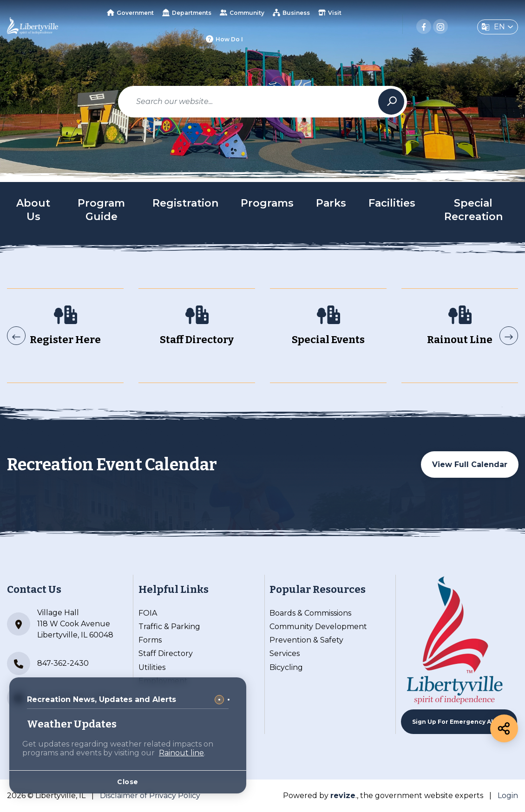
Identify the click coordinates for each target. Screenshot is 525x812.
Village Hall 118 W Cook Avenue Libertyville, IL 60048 (60, 624)
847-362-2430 (48, 663)
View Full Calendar (470, 464)
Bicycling (286, 667)
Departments (187, 13)
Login (508, 796)
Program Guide (101, 210)
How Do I (224, 39)
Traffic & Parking (169, 627)
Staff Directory (166, 653)
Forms (150, 640)
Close (128, 782)
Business (291, 13)
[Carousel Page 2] (229, 700)
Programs (267, 203)
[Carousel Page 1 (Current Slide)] (219, 700)
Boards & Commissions (310, 613)
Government (130, 13)
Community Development (318, 627)
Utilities (152, 667)
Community (242, 13)
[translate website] (498, 27)
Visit (330, 13)
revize (343, 796)
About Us (33, 210)
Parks (331, 203)
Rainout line (181, 753)
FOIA (148, 613)
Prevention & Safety (306, 640)
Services (285, 653)
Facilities (392, 203)
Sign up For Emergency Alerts (459, 722)
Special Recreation (473, 210)
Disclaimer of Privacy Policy (150, 796)
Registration (185, 203)
